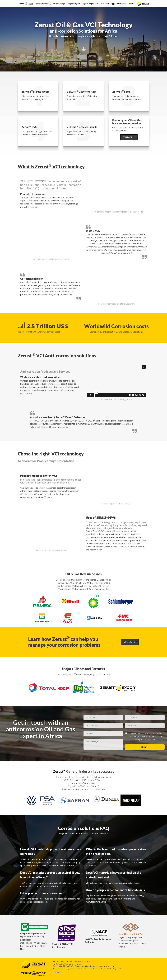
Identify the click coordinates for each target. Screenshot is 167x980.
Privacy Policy (58, 972)
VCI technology (59, 4)
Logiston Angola (88, 4)
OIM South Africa (102, 4)
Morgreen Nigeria (73, 4)
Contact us (129, 137)
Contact (131, 4)
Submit (145, 747)
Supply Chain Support (118, 4)
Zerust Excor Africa (43, 4)
